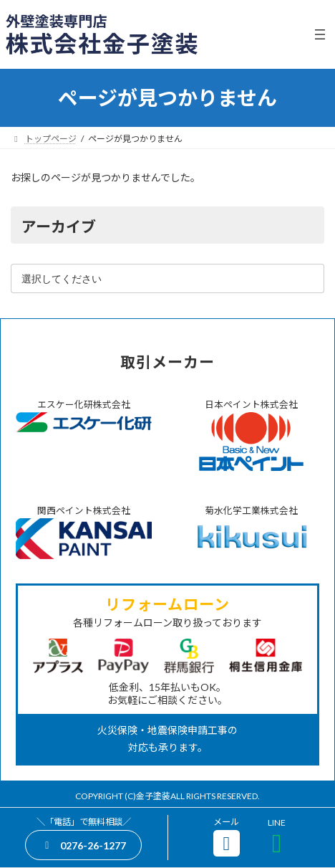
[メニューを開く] (320, 34)
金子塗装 (153, 796)
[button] (83, 845)
